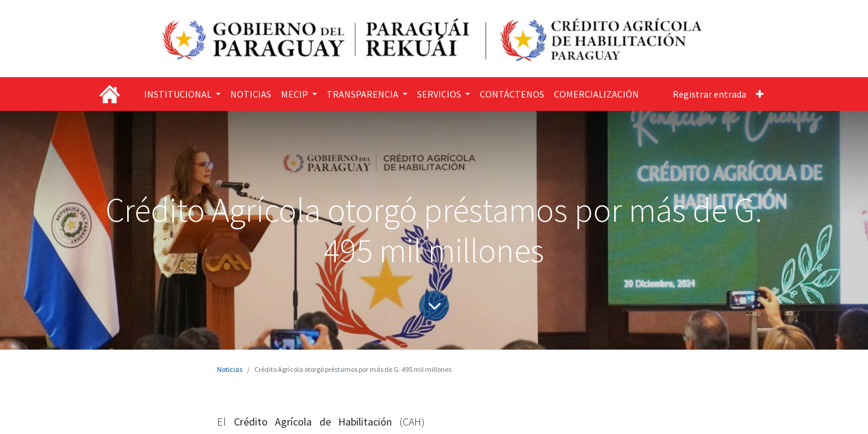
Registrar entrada (709, 94)
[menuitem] (251, 94)
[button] (760, 94)
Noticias (230, 369)
